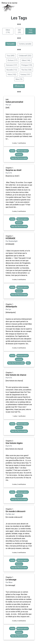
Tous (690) (31, 31)
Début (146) (26, 60)
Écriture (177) (13, 60)
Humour (19, 155)
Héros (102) (12, 75)
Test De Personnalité (19, 158)
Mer (28, 363)
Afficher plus (19, 86)
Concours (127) (11, 65)
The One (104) (26, 70)
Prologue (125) (27, 65)
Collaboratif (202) (25, 56)
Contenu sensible (25, 44)
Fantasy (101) (25, 75)
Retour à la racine (9, 7)
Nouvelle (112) (12, 70)
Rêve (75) (19, 79)
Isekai (12, 151)
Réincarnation (23, 151)
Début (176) (8, 31)
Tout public (11, 44)
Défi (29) (19, 31)
